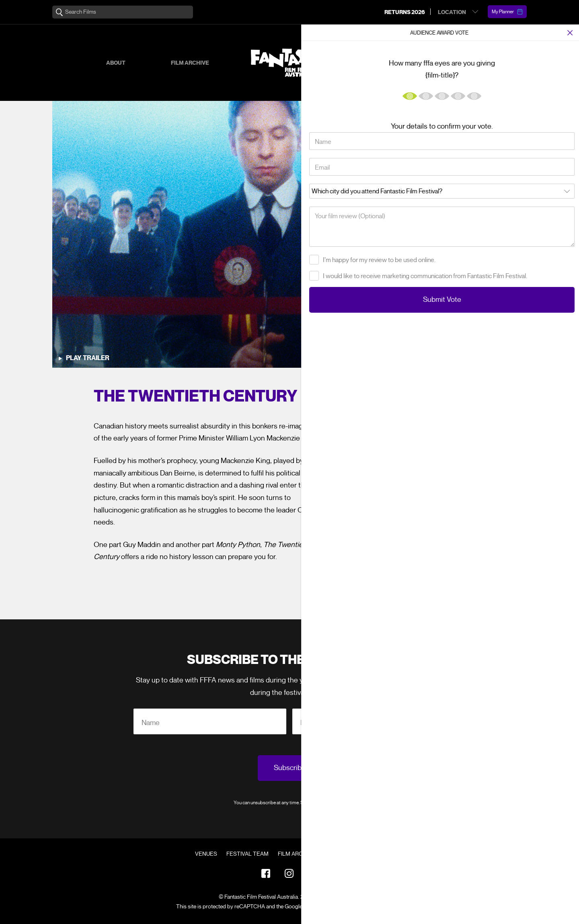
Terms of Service (368, 907)
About (116, 63)
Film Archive (190, 63)
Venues (206, 854)
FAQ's (332, 854)
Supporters (426, 63)
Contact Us (367, 854)
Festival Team (247, 854)
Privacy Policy (331, 802)
